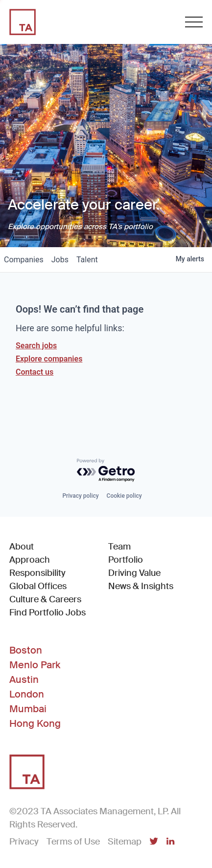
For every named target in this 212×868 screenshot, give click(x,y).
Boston (26, 650)
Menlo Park (35, 665)
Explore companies (49, 359)
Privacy (24, 842)
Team (119, 547)
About (22, 547)
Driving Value (134, 573)
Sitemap (125, 842)
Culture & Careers (45, 599)
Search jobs (36, 346)
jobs (60, 260)
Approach (30, 560)
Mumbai (28, 709)
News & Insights (141, 586)
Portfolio (126, 560)
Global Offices (38, 586)
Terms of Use (73, 842)
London (27, 694)
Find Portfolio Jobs (47, 612)
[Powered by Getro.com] (106, 471)
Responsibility (37, 573)
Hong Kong (35, 723)
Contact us (35, 372)
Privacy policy (80, 496)
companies (24, 260)
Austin (24, 679)
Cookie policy (124, 496)
